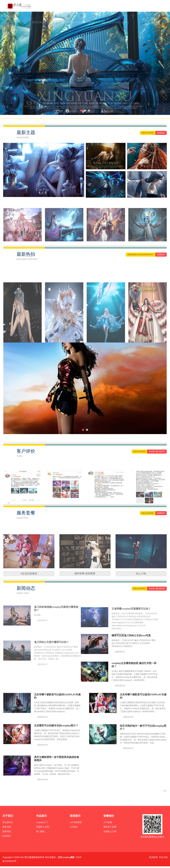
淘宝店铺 (163, 857)
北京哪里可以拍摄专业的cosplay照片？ (56, 739)
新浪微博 (153, 857)
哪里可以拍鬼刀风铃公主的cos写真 (131, 648)
